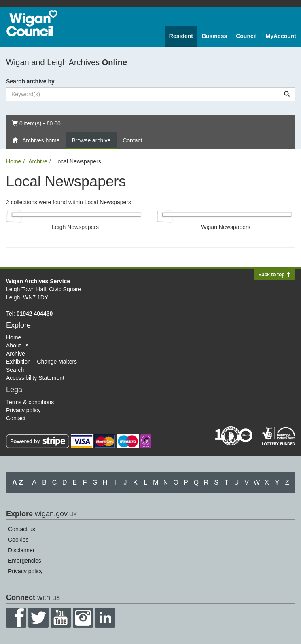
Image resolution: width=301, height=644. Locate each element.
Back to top (275, 275)
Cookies (18, 540)
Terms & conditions (30, 402)
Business (214, 36)
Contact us (22, 529)
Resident (181, 36)
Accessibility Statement (35, 378)
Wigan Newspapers (226, 227)
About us (17, 345)
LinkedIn (105, 618)
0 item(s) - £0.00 (36, 123)
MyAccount (281, 36)
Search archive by (30, 81)
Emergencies (25, 561)
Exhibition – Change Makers (41, 362)
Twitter (38, 618)
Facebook (16, 618)
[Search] (287, 94)
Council (246, 36)
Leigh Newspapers (75, 227)
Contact (132, 140)
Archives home (36, 140)
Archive (38, 161)
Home (14, 161)
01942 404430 (35, 314)
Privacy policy (23, 410)
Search (15, 370)
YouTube (61, 618)
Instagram (83, 618)
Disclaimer (21, 550)
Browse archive (91, 140)
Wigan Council (32, 23)
